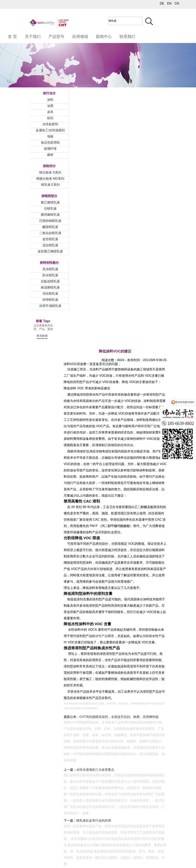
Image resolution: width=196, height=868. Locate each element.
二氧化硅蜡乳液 (50, 233)
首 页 (12, 36)
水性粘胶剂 (50, 124)
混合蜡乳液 (50, 245)
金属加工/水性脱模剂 (50, 130)
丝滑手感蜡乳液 (50, 306)
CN (177, 3)
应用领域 (80, 36)
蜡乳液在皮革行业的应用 (94, 821)
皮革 (50, 112)
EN (169, 3)
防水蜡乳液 (50, 275)
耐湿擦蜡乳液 (50, 287)
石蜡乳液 (50, 209)
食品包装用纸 (50, 142)
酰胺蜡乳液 (50, 227)
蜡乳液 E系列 (50, 185)
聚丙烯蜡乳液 (50, 215)
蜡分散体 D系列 (50, 172)
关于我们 (33, 36)
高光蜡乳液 (50, 269)
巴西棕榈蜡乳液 (50, 221)
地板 (50, 136)
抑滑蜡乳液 (50, 300)
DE (162, 3)
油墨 (50, 106)
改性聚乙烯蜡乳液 (50, 251)
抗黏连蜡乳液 (50, 281)
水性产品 (102, 636)
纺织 (50, 118)
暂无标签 (42, 336)
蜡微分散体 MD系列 (50, 179)
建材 (50, 155)
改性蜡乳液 (50, 239)
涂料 (50, 100)
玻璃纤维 (50, 149)
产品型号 (56, 36)
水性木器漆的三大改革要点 (95, 770)
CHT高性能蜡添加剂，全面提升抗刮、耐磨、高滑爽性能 (119, 717)
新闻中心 (104, 36)
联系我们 (127, 36)
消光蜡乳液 (50, 294)
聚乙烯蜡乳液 (50, 202)
